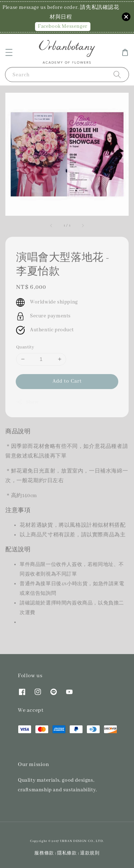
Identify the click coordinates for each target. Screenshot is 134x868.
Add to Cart (67, 381)
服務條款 (44, 853)
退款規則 (90, 853)
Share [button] (28, 402)
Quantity (25, 347)
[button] (9, 52)
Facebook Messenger (63, 26)
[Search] (117, 74)
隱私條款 (67, 853)
